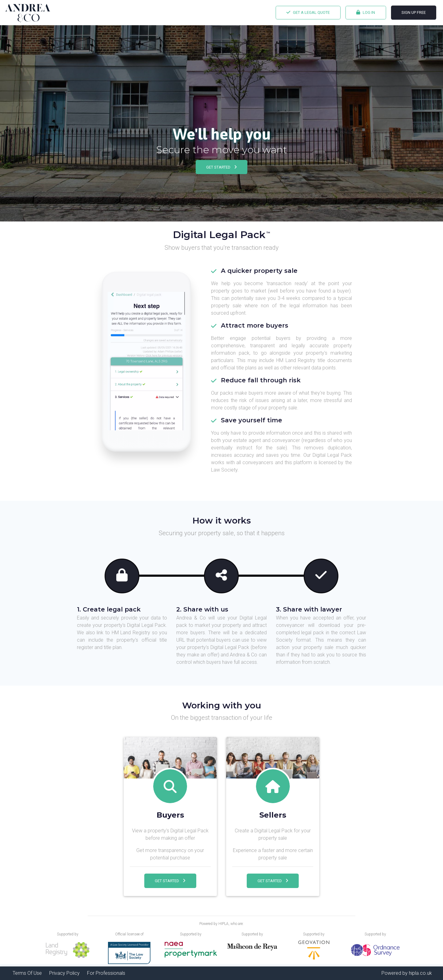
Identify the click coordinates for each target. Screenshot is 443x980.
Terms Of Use (27, 973)
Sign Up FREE (414, 12)
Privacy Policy (64, 973)
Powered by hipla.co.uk (407, 973)
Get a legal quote (308, 12)
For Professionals (106, 973)
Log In (366, 12)
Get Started (221, 167)
